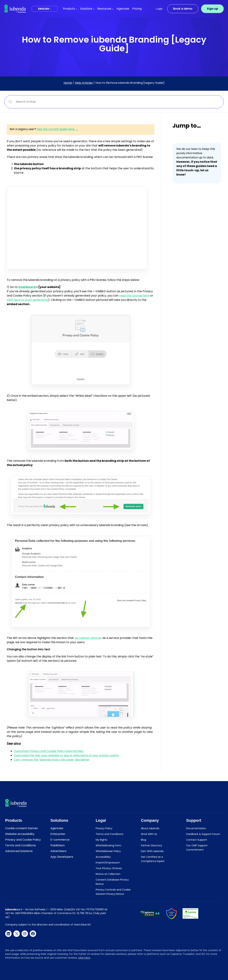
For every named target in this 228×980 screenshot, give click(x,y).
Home (68, 83)
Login (159, 9)
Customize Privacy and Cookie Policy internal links (49, 751)
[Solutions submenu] (94, 9)
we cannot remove (88, 638)
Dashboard (27, 287)
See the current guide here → (57, 129)
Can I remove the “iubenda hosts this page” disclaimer (52, 760)
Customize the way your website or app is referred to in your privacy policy (66, 755)
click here (84, 958)
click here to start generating (27, 300)
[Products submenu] (77, 9)
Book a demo (183, 9)
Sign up (212, 9)
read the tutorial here (134, 296)
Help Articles (84, 83)
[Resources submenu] (113, 9)
